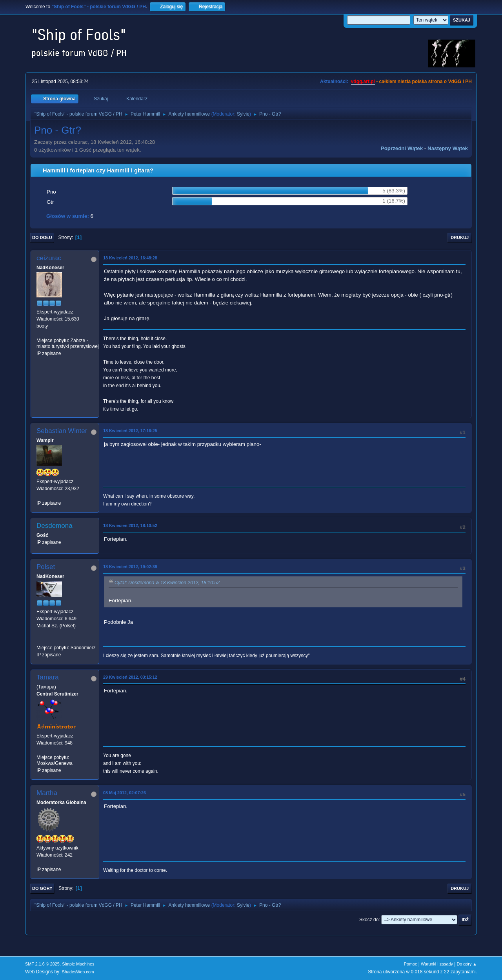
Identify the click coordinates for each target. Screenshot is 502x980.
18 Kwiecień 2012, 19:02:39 (130, 567)
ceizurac (49, 258)
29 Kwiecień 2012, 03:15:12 (130, 677)
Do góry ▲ (467, 964)
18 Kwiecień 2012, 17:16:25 (130, 431)
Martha (47, 793)
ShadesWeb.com (78, 972)
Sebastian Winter (62, 431)
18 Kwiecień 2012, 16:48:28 (130, 258)
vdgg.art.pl (363, 82)
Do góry (42, 888)
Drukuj (460, 237)
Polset (46, 567)
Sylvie (243, 114)
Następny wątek (448, 148)
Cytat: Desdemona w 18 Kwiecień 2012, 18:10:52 (167, 583)
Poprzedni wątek (402, 148)
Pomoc (411, 964)
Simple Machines (78, 964)
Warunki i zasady (437, 964)
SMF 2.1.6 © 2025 (42, 964)
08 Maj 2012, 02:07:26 (125, 793)
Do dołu (42, 237)
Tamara (48, 677)
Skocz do (369, 920)
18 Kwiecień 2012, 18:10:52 (130, 525)
